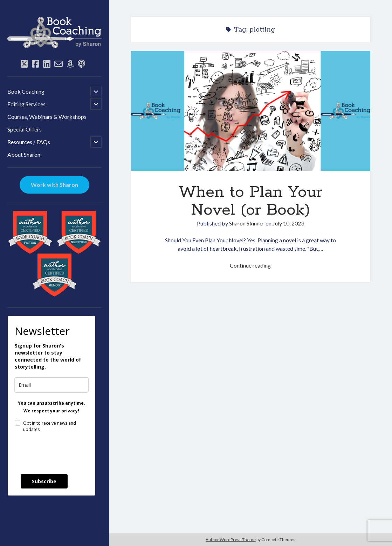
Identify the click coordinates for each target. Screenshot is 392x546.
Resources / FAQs (29, 142)
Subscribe (44, 481)
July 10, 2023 (288, 223)
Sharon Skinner (247, 223)
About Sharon (24, 154)
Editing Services (26, 104)
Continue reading (250, 265)
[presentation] (68, 453)
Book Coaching (26, 91)
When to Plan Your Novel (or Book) (250, 111)
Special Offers (25, 129)
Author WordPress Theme (231, 540)
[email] (51, 385)
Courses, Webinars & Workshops (47, 117)
